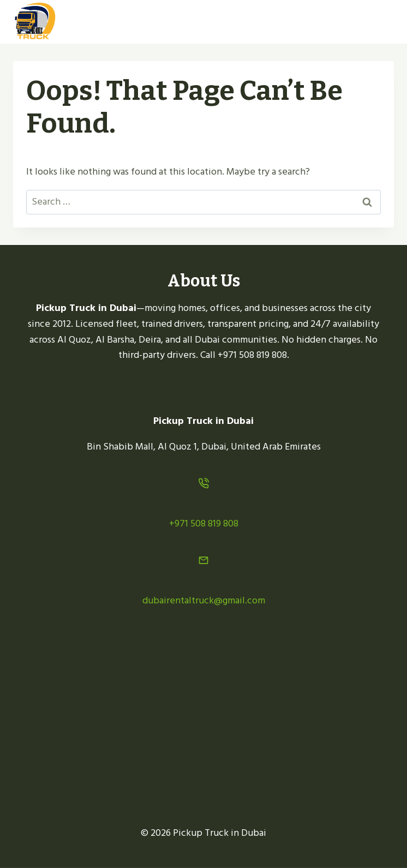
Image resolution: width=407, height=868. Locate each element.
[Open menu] (381, 22)
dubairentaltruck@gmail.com (204, 600)
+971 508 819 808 (204, 523)
